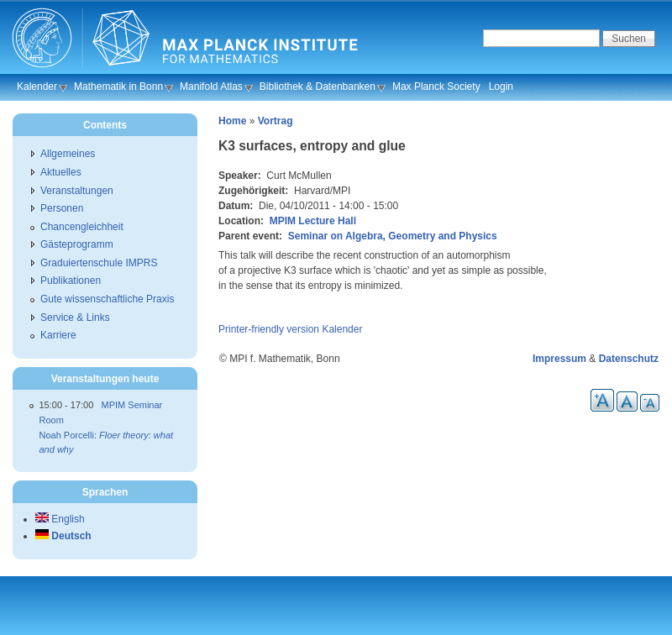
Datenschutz (629, 359)
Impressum (559, 359)
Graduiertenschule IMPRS (99, 263)
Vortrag (276, 121)
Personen (62, 208)
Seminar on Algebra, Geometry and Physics (393, 236)
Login (501, 87)
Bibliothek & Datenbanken (318, 87)
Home (232, 121)
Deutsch (63, 536)
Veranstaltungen (77, 191)
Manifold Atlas (211, 87)
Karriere (58, 335)
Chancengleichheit (82, 227)
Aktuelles (61, 172)
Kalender (37, 87)
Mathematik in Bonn (118, 87)
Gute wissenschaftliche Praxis (107, 299)
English (60, 519)
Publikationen (71, 281)
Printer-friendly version (269, 329)
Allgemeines (68, 154)
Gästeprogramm (77, 244)
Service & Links (75, 317)
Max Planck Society (436, 87)
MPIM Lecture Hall (313, 221)
